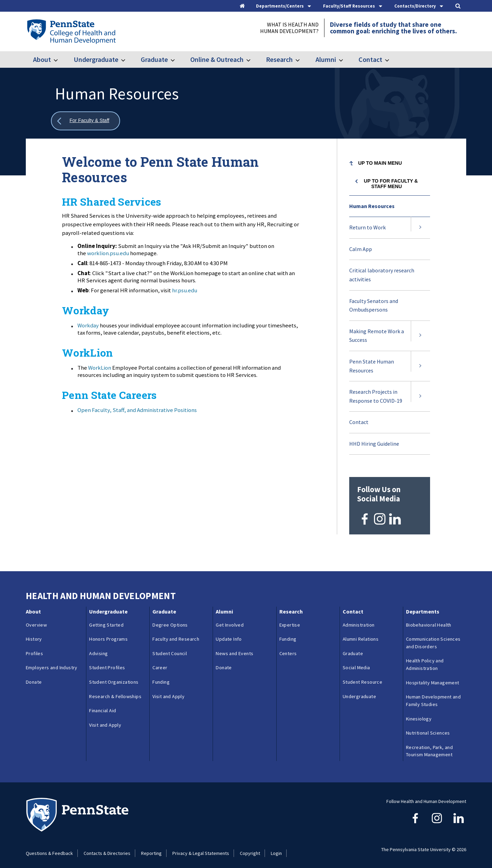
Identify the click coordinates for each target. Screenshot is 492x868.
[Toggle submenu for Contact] (391, 59)
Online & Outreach (217, 59)
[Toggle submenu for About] (60, 59)
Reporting (151, 848)
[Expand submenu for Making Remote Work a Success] (420, 336)
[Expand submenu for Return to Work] (420, 228)
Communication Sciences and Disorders (433, 638)
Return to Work (367, 227)
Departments (423, 607)
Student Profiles (107, 663)
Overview (36, 620)
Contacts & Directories (107, 848)
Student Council (170, 649)
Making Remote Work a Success (377, 336)
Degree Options (170, 620)
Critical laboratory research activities (382, 275)
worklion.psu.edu (108, 253)
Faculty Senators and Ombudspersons (374, 305)
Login (276, 848)
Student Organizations (114, 677)
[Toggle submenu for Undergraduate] (127, 59)
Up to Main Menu (380, 163)
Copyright (250, 848)
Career (160, 663)
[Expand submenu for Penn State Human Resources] (420, 366)
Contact (370, 59)
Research (279, 59)
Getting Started (106, 620)
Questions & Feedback (49, 848)
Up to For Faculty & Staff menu (391, 184)
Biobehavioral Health (429, 620)
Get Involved (230, 620)
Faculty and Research (176, 634)
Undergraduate (96, 59)
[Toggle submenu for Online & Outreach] (253, 59)
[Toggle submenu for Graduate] (177, 59)
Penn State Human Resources (372, 370)
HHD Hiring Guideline (374, 444)
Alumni (326, 59)
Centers (288, 649)
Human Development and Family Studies (433, 696)
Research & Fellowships (115, 691)
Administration (359, 620)
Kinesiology (419, 714)
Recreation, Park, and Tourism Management (429, 746)
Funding (161, 677)
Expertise (290, 620)
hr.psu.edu (185, 290)
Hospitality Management (433, 677)
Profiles (34, 649)
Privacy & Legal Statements (201, 848)
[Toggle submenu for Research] (302, 59)
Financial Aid (103, 706)
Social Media (356, 663)
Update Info (229, 634)
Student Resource (362, 677)
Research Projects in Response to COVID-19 (376, 396)
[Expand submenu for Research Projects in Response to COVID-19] (420, 396)
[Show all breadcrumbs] (85, 121)
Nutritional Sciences (428, 728)
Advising (98, 649)
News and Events (234, 649)
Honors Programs (108, 634)
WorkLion (100, 368)
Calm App (361, 249)
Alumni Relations (361, 634)
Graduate (154, 59)
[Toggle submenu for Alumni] (345, 59)
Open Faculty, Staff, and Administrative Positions (137, 410)
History (34, 634)
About (42, 59)
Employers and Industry (52, 663)
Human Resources (372, 206)
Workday (89, 325)
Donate (34, 677)
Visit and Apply (105, 720)
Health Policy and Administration (425, 660)
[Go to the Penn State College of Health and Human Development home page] (71, 31)
